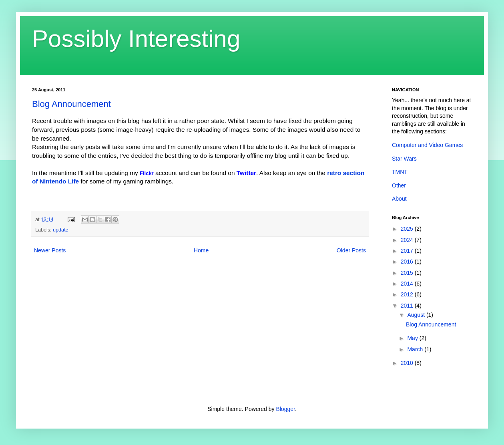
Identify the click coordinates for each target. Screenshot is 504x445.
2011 (408, 306)
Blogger (285, 409)
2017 (408, 251)
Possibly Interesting (136, 39)
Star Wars (404, 159)
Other (399, 185)
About (399, 199)
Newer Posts (50, 250)
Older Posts (351, 250)
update (61, 230)
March (416, 349)
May (413, 338)
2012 (408, 294)
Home (201, 250)
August (417, 315)
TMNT (400, 172)
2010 (408, 363)
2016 (408, 262)
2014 (408, 284)
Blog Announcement (71, 104)
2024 (408, 240)
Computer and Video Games (427, 145)
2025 (408, 229)
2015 (408, 273)
